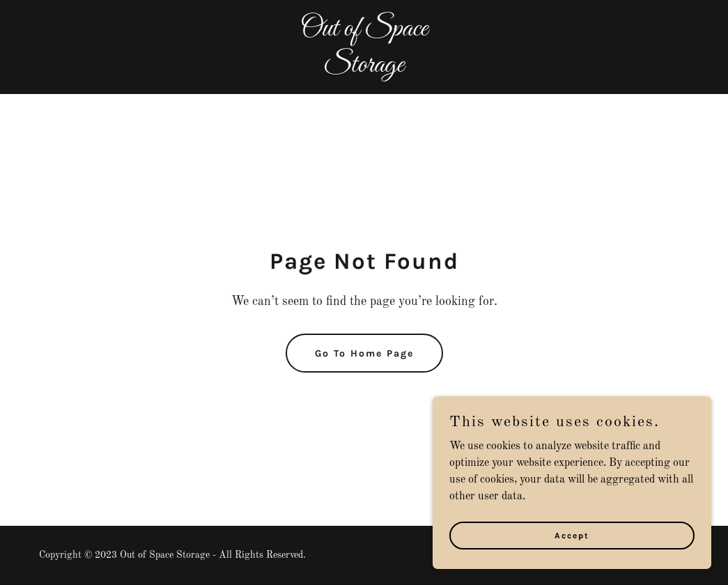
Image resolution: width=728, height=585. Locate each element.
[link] (364, 69)
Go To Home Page (364, 353)
